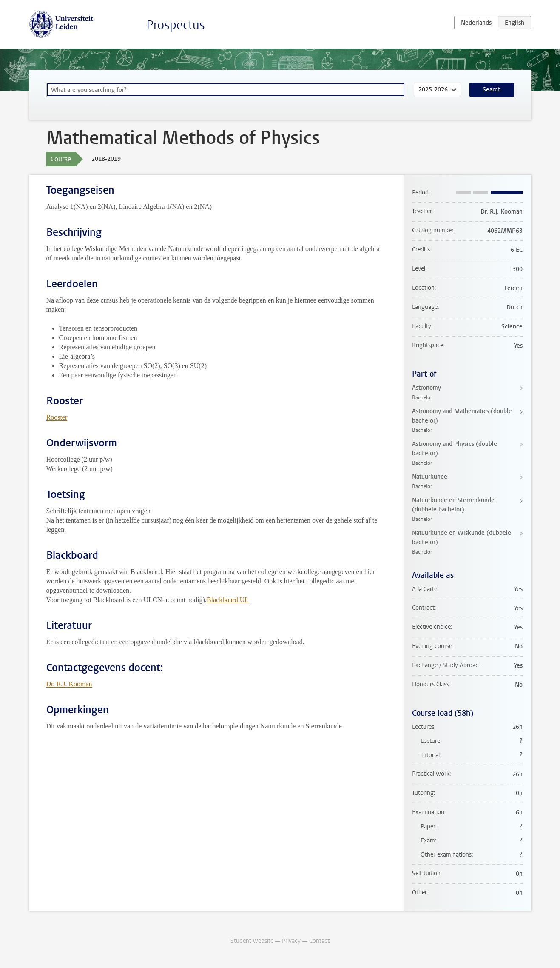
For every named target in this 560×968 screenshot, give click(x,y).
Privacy (291, 941)
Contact (319, 941)
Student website (252, 941)
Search (492, 90)
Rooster (57, 417)
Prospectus (176, 25)
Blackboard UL (228, 600)
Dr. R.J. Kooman (69, 684)
